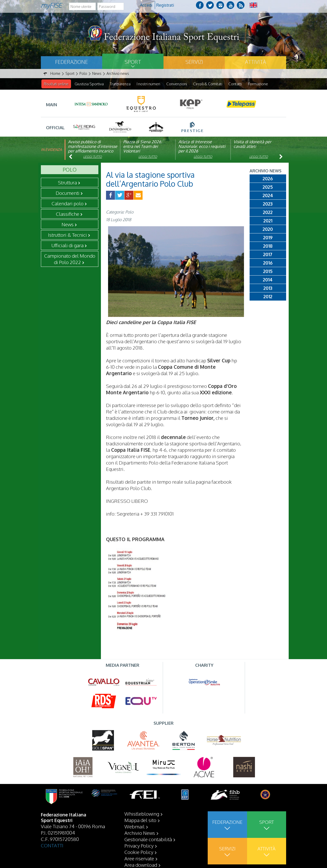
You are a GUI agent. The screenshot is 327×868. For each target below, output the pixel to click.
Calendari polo (68, 204)
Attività (255, 62)
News (68, 224)
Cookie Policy (139, 865)
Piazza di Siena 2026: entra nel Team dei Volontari (143, 147)
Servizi (194, 62)
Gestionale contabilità (148, 852)
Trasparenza (120, 84)
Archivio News (140, 846)
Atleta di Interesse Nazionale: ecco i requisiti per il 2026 (202, 147)
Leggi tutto (93, 157)
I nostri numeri (148, 84)
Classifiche (68, 214)
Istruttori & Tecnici (67, 235)
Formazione (258, 84)
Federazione (72, 62)
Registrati (165, 5)
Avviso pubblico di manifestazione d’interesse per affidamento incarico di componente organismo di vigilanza (93, 151)
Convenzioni (177, 84)
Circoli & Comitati (208, 84)
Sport (133, 62)
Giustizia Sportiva (89, 84)
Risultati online (56, 84)
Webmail (135, 839)
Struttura (67, 183)
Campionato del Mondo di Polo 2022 (70, 259)
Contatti (235, 84)
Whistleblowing (142, 826)
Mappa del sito (140, 833)
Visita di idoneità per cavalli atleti (252, 144)
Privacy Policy (139, 858)
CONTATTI (52, 858)
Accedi (146, 5)
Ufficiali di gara (67, 245)
